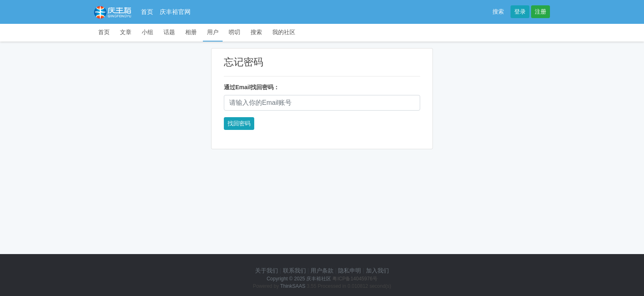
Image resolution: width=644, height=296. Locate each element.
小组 (147, 32)
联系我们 (294, 271)
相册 (191, 32)
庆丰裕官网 (175, 12)
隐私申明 (350, 271)
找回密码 (239, 123)
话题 (169, 32)
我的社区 (284, 32)
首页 (147, 12)
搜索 (498, 12)
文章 (126, 32)
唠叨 (235, 32)
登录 (520, 12)
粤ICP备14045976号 (355, 279)
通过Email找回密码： (252, 87)
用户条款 (322, 271)
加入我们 (377, 271)
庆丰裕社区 (319, 279)
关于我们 (267, 271)
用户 (213, 32)
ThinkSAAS (293, 286)
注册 (540, 12)
